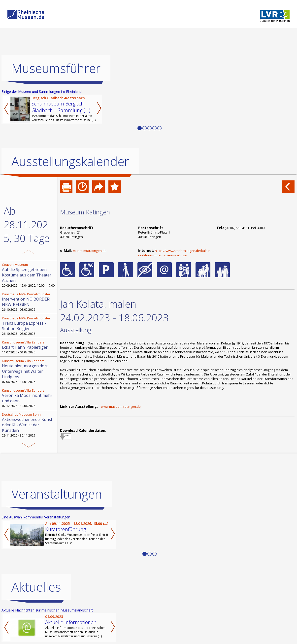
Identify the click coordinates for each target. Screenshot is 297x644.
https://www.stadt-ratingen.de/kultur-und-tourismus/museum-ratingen (175, 253)
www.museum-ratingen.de (121, 407)
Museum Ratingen (85, 212)
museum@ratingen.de (90, 251)
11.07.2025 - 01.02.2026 (29, 347)
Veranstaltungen (57, 494)
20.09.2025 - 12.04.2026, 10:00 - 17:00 (29, 275)
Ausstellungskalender (70, 161)
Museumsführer (56, 68)
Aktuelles (36, 587)
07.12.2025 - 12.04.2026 (29, 398)
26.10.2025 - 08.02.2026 (29, 302)
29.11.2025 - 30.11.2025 (29, 425)
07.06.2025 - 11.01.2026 (29, 371)
